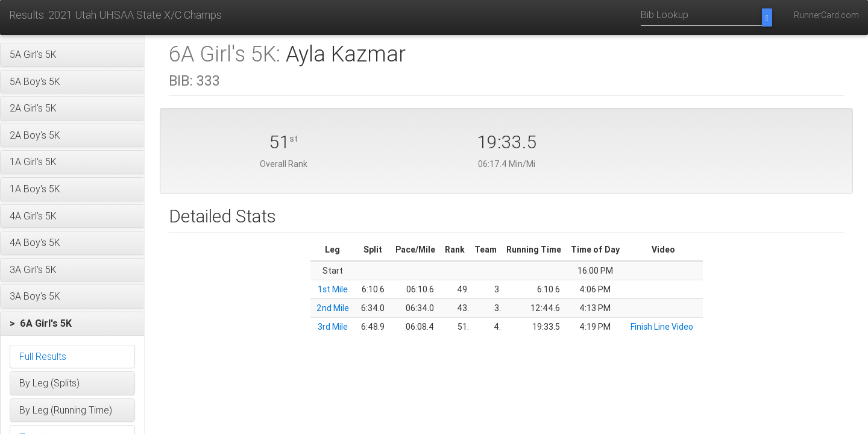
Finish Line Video (662, 327)
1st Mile (333, 289)
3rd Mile (333, 327)
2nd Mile (333, 308)
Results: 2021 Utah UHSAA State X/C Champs (115, 15)
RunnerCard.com (826, 15)
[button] (72, 55)
